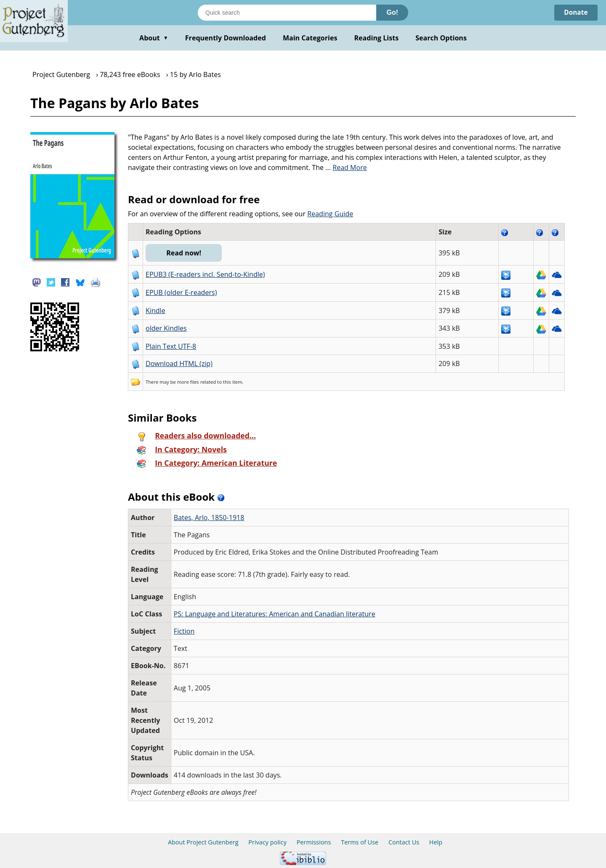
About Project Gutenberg (203, 842)
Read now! (185, 253)
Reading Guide (330, 214)
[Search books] (287, 13)
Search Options (441, 38)
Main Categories (310, 38)
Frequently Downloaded (226, 38)
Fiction (184, 631)
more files (188, 382)
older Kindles (166, 328)
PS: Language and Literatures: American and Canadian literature (275, 614)
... (346, 167)
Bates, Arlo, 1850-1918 (209, 518)
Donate (575, 13)
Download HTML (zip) (179, 364)
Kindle (155, 311)
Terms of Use (360, 842)
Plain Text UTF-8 (171, 346)
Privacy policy (267, 842)
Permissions (314, 842)
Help (436, 842)
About (154, 38)
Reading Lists (377, 38)
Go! (392, 12)
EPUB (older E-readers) (181, 292)
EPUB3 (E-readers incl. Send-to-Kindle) (205, 274)
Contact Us (404, 842)
